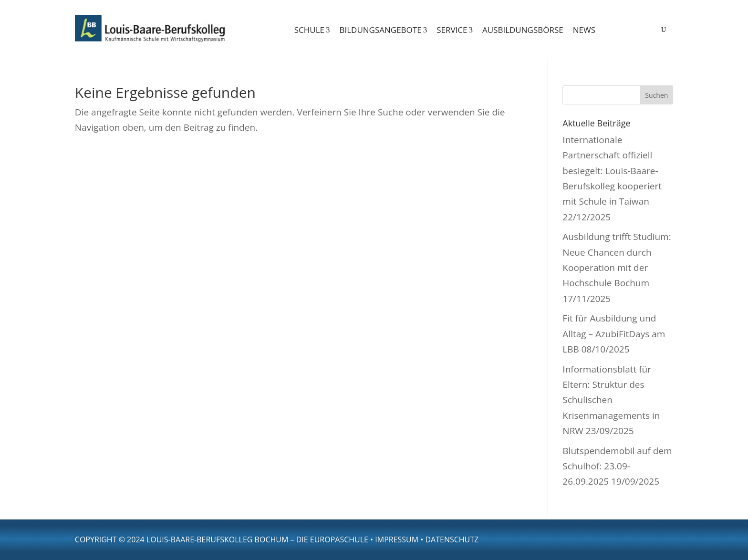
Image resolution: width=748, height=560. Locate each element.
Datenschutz (452, 539)
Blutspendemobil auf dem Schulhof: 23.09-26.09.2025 (617, 466)
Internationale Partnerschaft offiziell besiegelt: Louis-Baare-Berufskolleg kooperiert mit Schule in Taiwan (612, 171)
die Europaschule (332, 539)
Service (455, 30)
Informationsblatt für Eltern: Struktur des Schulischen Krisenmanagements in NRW (611, 400)
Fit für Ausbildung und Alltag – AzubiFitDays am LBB (614, 334)
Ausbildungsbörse (523, 30)
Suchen (656, 95)
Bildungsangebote (383, 30)
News (584, 30)
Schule (312, 30)
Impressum (397, 539)
